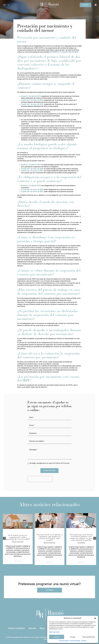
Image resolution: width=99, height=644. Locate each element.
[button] (95, 618)
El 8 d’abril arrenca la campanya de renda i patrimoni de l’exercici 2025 (18, 537)
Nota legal (84, 641)
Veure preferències (89, 637)
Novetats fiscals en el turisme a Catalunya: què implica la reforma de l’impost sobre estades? (49, 537)
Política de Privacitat (62, 463)
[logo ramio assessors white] (50, 609)
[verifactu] (81, 514)
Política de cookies (64, 641)
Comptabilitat (81, 543)
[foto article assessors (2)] (18, 515)
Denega (73, 637)
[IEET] (49, 514)
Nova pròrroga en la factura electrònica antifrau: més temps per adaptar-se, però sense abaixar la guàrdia (81, 537)
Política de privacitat (75, 641)
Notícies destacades (18, 542)
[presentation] (40, 479)
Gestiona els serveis (54, 632)
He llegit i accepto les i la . (50, 463)
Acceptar (57, 637)
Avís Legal (49, 463)
